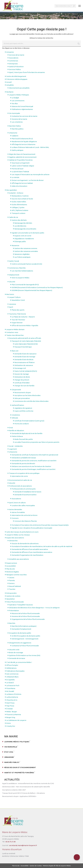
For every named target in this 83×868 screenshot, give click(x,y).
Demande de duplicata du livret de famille (27, 433)
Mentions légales (13, 572)
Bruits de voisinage (16, 653)
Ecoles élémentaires (19, 205)
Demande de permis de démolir (23, 463)
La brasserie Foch (13, 685)
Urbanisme (13, 133)
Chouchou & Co (12, 700)
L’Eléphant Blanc (12, 677)
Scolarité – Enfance (16, 193)
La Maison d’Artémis (14, 694)
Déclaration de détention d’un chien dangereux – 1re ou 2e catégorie (34, 608)
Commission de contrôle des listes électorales (31, 401)
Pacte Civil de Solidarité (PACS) (26, 371)
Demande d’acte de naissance (25, 354)
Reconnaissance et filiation (24, 362)
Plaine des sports (18, 310)
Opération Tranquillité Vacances (21, 605)
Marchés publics (18, 129)
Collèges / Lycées (18, 207)
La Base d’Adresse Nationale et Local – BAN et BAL (30, 147)
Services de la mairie (17, 55)
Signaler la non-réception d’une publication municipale (32, 528)
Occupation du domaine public (20, 633)
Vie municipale (14, 113)
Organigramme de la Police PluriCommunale (28, 619)
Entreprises (13, 64)
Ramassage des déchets (23, 223)
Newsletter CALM (18, 300)
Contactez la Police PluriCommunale (25, 646)
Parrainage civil (20, 368)
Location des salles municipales (23, 505)
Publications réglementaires (22, 109)
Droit (11, 428)
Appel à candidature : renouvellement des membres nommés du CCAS (28, 783)
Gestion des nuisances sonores (26, 248)
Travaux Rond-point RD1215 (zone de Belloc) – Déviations (24, 793)
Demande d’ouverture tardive (25, 495)
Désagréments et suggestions (20, 643)
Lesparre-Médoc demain (15, 329)
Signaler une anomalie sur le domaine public (28, 233)
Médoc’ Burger (12, 712)
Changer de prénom (22, 380)
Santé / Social (14, 261)
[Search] (65, 6)
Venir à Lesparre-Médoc (21, 278)
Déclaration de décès (22, 377)
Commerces (14, 61)
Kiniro (9, 723)
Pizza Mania (11, 688)
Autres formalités (18, 512)
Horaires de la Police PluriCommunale (26, 616)
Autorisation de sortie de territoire (25, 515)
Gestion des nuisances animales (26, 251)
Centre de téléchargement (16, 76)
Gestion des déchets (19, 220)
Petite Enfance (17, 436)
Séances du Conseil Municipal (22, 106)
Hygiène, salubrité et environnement (23, 157)
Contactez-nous (12, 332)
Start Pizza (10, 703)
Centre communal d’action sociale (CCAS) (27, 264)
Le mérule (15, 177)
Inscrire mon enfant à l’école (22, 199)
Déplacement (14, 275)
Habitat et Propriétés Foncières (21, 160)
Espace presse (12, 563)
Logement (13, 449)
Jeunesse (12, 304)
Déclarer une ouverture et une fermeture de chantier (31, 466)
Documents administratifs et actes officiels (25, 338)
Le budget (15, 98)
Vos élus (15, 103)
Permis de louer (18, 169)
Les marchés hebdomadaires (22, 271)
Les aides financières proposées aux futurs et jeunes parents (37, 442)
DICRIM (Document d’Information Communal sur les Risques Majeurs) (37, 287)
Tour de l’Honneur (18, 320)
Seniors (12, 583)
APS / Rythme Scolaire (20, 210)
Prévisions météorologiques (17, 79)
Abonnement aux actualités (19, 88)
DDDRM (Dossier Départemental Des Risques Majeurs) (32, 290)
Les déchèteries (20, 226)
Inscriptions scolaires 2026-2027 (14, 790)
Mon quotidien (12, 190)
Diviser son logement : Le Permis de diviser (28, 180)
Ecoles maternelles (19, 202)
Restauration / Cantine (20, 196)
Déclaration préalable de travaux (24, 458)
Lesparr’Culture (15, 297)
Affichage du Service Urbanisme (24, 144)
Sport (11, 307)
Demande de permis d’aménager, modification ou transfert (34, 469)
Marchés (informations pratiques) (24, 626)
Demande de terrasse (17, 658)
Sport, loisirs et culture (17, 503)
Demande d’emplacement (21, 629)
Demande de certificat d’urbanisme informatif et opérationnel (35, 455)
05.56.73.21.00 (10, 842)
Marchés (12, 623)
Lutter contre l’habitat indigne (23, 166)
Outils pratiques (18, 150)
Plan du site (11, 569)
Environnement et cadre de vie (20, 480)
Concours (15, 518)
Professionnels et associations (20, 486)
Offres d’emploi (12, 665)
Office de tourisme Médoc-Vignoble (25, 325)
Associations (14, 58)
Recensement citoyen (23, 392)
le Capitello (10, 680)
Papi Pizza (10, 706)
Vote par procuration (22, 398)
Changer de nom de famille (24, 386)
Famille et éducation (16, 431)
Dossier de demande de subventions (25, 543)
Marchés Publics (15, 126)
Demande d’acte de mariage (25, 357)
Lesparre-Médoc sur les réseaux (18, 535)
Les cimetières (17, 122)
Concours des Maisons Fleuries (26, 521)
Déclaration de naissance (24, 365)
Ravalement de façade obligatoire (24, 141)
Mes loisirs (10, 294)
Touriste (12, 589)
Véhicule (15, 418)
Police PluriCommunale (15, 602)
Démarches (13, 541)
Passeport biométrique (23, 347)
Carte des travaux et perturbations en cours (22, 532)
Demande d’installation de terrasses (28, 492)
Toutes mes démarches (15, 335)
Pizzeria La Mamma (14, 714)
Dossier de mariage (22, 374)
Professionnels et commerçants (24, 489)
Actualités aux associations (19, 559)
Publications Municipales (15, 671)
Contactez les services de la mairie (24, 116)
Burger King (11, 717)
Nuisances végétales (22, 254)
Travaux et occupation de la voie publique (24, 473)
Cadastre (15, 136)
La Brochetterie (12, 697)
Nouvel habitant (15, 586)
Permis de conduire (22, 424)
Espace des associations (15, 538)
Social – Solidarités (16, 446)
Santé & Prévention (16, 67)
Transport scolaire (18, 213)
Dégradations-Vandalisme (24, 239)
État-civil (15, 351)
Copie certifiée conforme (24, 411)
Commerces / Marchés (17, 268)
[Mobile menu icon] (80, 6)
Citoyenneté (16, 390)
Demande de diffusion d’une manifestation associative (32, 552)
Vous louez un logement (21, 163)
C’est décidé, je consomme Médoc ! (19, 662)
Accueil (9, 82)
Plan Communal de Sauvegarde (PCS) (25, 285)
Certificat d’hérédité (22, 383)
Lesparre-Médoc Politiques (19, 95)
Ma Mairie (10, 92)
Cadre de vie (14, 217)
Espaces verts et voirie (23, 236)
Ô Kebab (9, 709)
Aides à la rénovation (19, 186)
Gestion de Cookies (36, 866)
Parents (12, 580)
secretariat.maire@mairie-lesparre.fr (23, 845)
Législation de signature (23, 408)
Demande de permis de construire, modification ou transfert (34, 461)
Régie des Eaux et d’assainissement (22, 154)
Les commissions (18, 101)
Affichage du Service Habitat (22, 183)
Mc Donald (10, 691)
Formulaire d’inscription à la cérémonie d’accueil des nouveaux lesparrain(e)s (40, 525)
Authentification (18, 405)
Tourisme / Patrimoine (17, 314)
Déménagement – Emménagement (25, 639)
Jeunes (12, 578)
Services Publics (15, 69)
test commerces (12, 674)
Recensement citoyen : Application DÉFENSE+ (19, 796)
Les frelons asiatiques (22, 257)
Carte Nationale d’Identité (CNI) (26, 344)
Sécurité (12, 282)
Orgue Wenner (17, 323)
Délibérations (11, 668)
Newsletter (11, 599)
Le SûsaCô (10, 683)
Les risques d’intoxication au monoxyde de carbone (31, 174)
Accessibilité (11, 566)
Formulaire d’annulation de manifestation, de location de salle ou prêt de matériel (42, 546)
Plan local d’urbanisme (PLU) (22, 139)
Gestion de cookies (13, 596)
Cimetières (16, 415)
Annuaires (10, 52)
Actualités (10, 85)
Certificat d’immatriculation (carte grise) (29, 421)
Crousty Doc (11, 726)
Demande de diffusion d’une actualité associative (30, 549)
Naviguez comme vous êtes (16, 575)
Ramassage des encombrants (25, 229)
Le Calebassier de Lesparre (16, 720)
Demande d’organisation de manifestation (27, 555)
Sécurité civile (14, 650)
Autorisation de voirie (20, 476)
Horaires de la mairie (19, 119)
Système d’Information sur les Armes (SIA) (25, 655)
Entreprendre (11, 593)
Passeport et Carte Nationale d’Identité (26, 341)
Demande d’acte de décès (24, 360)
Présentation (14, 611)
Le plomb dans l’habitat (20, 172)
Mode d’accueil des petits (24, 439)
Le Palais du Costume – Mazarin (23, 317)
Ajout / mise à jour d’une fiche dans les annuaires (27, 72)
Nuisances (15, 245)
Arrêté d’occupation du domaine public (26, 636)
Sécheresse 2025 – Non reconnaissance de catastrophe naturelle (26, 787)
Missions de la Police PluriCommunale (26, 613)
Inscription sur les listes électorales (27, 395)
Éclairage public (20, 241)
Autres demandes (16, 509)
